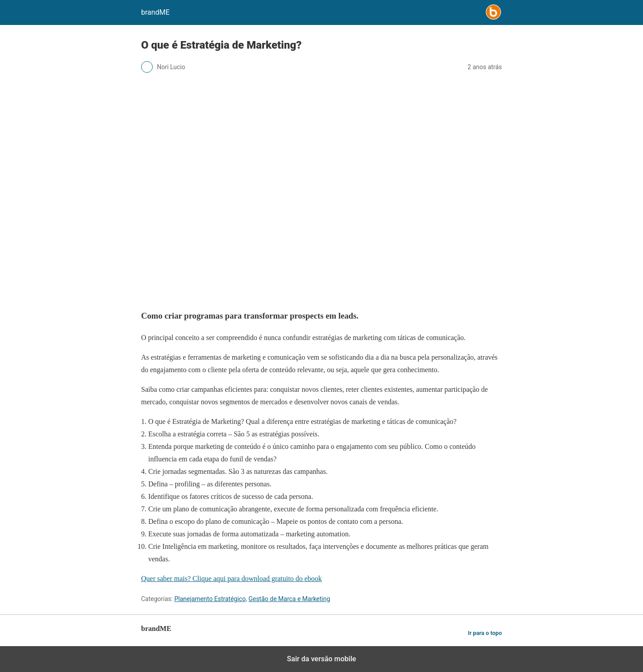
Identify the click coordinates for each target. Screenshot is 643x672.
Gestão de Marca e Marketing (289, 599)
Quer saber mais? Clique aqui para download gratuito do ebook (232, 579)
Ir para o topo (485, 633)
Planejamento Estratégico (210, 599)
